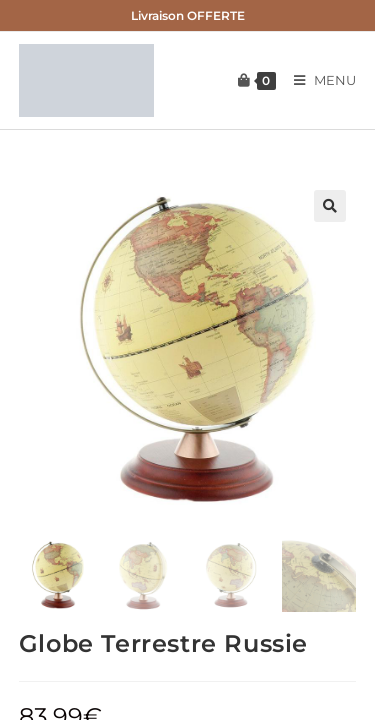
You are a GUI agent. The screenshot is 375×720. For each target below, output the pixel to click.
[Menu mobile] (318, 80)
